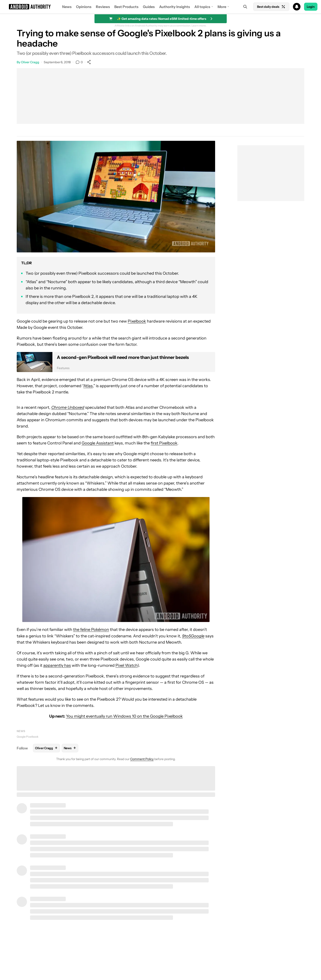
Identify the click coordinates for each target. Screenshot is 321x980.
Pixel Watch (127, 665)
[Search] (245, 7)
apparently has (57, 665)
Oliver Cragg (30, 62)
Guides (149, 7)
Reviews (103, 7)
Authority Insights (175, 7)
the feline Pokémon (91, 630)
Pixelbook (137, 321)
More (222, 7)
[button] (160, 7)
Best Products (126, 7)
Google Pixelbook (28, 737)
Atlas (88, 386)
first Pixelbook (164, 443)
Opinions (84, 7)
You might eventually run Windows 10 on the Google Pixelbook (124, 716)
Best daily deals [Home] (271, 7)
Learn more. (199, 26)
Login (311, 7)
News (67, 7)
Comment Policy (142, 759)
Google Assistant (98, 443)
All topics (202, 7)
